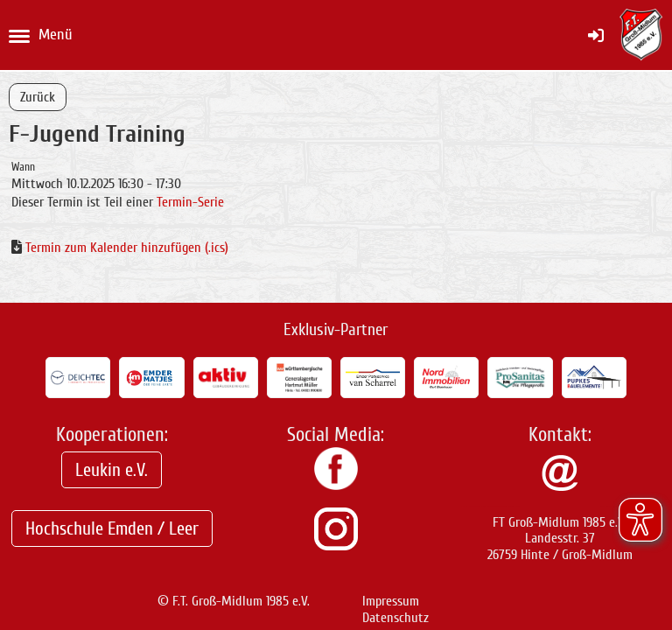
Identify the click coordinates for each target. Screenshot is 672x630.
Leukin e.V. (112, 470)
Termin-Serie (190, 202)
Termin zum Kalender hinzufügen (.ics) (127, 248)
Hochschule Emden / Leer (112, 528)
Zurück (38, 97)
